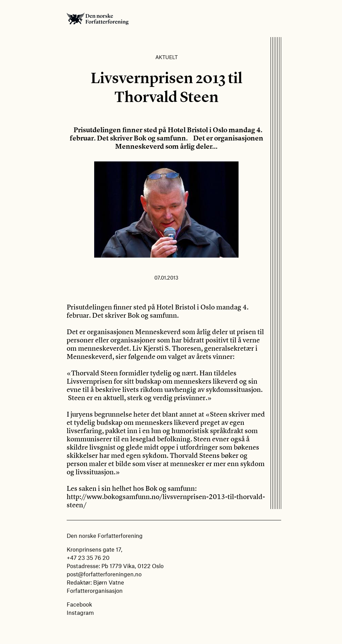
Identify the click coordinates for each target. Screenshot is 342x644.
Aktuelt (167, 57)
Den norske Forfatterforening (98, 19)
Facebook (79, 604)
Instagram (80, 612)
